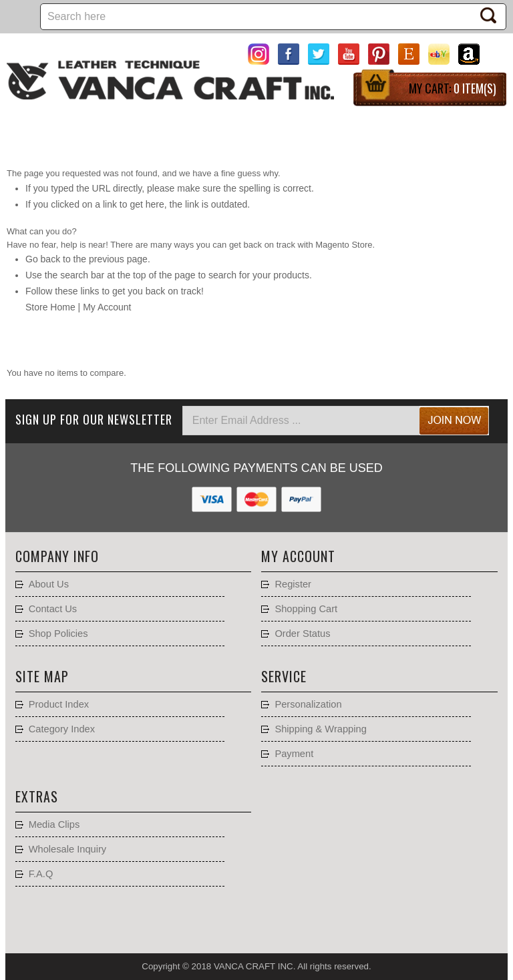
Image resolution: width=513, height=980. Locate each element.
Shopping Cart (306, 609)
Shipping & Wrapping (320, 729)
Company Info (57, 556)
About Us (49, 584)
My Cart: (453, 88)
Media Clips (54, 824)
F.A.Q (41, 874)
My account (298, 556)
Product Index (59, 704)
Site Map (42, 676)
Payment (294, 754)
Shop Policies (58, 634)
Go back (43, 259)
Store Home (50, 307)
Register (293, 584)
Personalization (308, 704)
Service (284, 676)
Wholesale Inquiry (68, 849)
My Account (107, 307)
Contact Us (53, 609)
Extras (37, 796)
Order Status (302, 634)
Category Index (62, 729)
